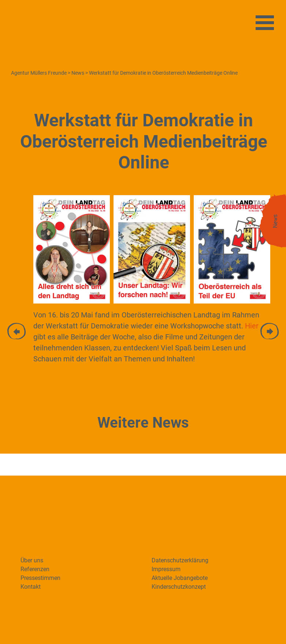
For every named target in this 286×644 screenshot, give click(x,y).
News (275, 222)
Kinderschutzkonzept (179, 587)
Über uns (32, 560)
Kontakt (31, 587)
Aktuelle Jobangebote (180, 578)
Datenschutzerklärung (180, 560)
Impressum (166, 569)
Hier (252, 326)
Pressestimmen (40, 578)
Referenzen (35, 569)
